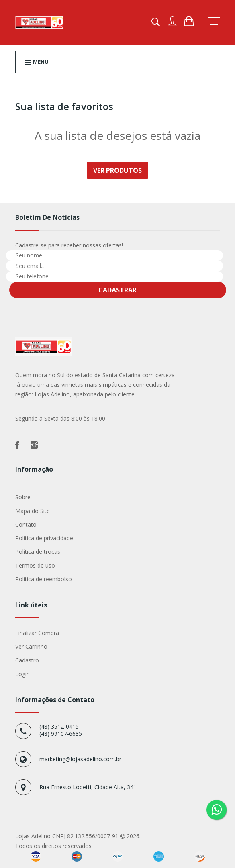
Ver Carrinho (31, 646)
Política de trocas (38, 552)
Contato (26, 524)
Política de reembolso (44, 579)
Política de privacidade (44, 538)
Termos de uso (35, 565)
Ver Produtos (117, 170)
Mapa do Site (33, 511)
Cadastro (27, 660)
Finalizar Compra (37, 633)
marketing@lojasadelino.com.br (80, 759)
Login (22, 674)
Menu (37, 62)
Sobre (23, 497)
